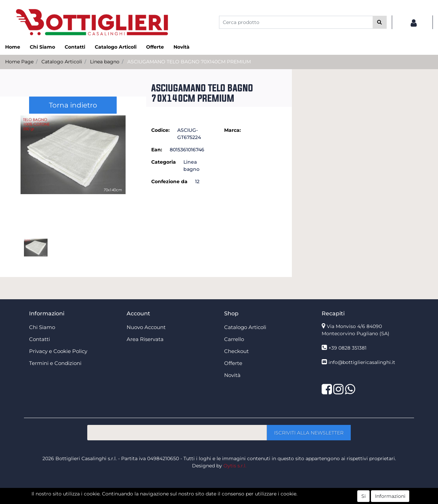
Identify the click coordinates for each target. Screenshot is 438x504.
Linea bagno (105, 62)
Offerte (155, 47)
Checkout (236, 351)
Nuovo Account (146, 327)
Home (13, 47)
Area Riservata (145, 339)
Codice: (160, 130)
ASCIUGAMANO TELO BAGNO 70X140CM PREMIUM (189, 62)
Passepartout (234, 500)
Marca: (233, 130)
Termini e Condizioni (55, 363)
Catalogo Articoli (116, 47)
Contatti (75, 47)
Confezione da (169, 181)
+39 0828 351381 (347, 348)
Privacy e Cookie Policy (58, 351)
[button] (380, 22)
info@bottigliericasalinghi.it (362, 362)
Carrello (234, 339)
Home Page (19, 62)
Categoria (164, 162)
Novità (182, 47)
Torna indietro (73, 105)
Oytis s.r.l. (235, 466)
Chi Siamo (42, 47)
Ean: (157, 150)
